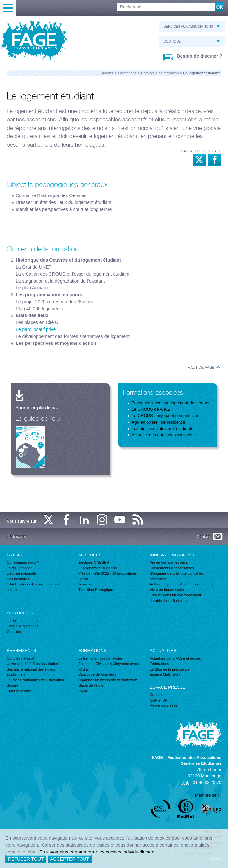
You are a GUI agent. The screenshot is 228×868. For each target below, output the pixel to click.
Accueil (107, 73)
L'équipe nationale (21, 573)
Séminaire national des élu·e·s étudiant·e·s (31, 672)
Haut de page (205, 367)
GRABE (85, 691)
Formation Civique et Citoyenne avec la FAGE (110, 666)
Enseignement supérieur (98, 568)
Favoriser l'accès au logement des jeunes (171, 403)
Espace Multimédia (165, 674)
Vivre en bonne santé (167, 590)
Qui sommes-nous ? (23, 562)
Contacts (14, 632)
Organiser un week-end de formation (108, 680)
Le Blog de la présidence (170, 669)
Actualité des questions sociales (162, 435)
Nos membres (18, 579)
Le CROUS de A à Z (151, 409)
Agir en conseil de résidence (159, 422)
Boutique (192, 41)
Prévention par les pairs (169, 562)
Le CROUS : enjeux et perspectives (165, 416)
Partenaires (17, 537)
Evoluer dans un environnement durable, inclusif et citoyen (175, 598)
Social (83, 579)
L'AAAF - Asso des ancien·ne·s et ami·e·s (33, 587)
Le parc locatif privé (36, 329)
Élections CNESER (94, 562)
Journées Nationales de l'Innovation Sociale (35, 683)
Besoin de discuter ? (199, 56)
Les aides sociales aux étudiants (163, 428)
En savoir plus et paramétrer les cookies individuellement (98, 852)
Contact (156, 695)
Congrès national (20, 658)
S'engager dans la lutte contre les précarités (177, 576)
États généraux (19, 691)
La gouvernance (20, 568)
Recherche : (0, 3)
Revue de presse (163, 705)
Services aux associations (192, 27)
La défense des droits (24, 621)
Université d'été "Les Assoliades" (33, 664)
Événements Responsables (172, 568)
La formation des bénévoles (100, 658)
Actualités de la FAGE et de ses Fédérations (175, 661)
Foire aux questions (22, 626)
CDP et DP (159, 700)
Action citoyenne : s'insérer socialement (182, 584)
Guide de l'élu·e (91, 685)
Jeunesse (86, 584)
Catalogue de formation (160, 73)
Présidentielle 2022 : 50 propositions (107, 573)
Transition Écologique (96, 590)
